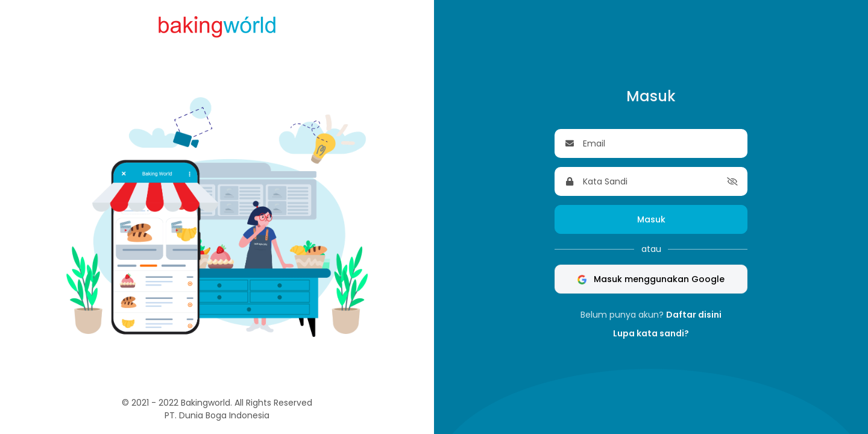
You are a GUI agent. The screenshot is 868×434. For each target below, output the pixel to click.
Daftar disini (694, 315)
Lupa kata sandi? (651, 333)
